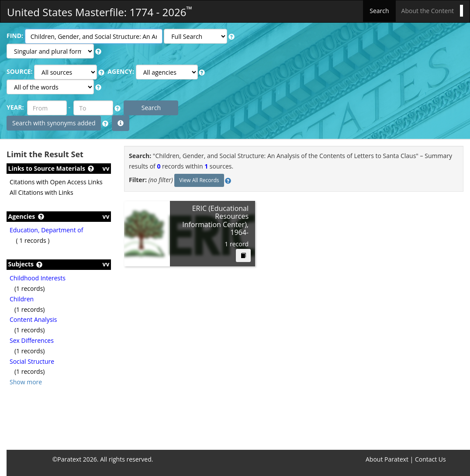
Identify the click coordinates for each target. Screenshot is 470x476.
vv (106, 168)
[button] (232, 37)
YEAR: (15, 107)
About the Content (428, 11)
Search (379, 11)
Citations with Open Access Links (56, 182)
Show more (26, 382)
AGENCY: (121, 71)
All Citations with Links (41, 192)
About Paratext (387, 459)
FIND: (15, 36)
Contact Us (430, 459)
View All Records (199, 180)
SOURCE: (19, 71)
